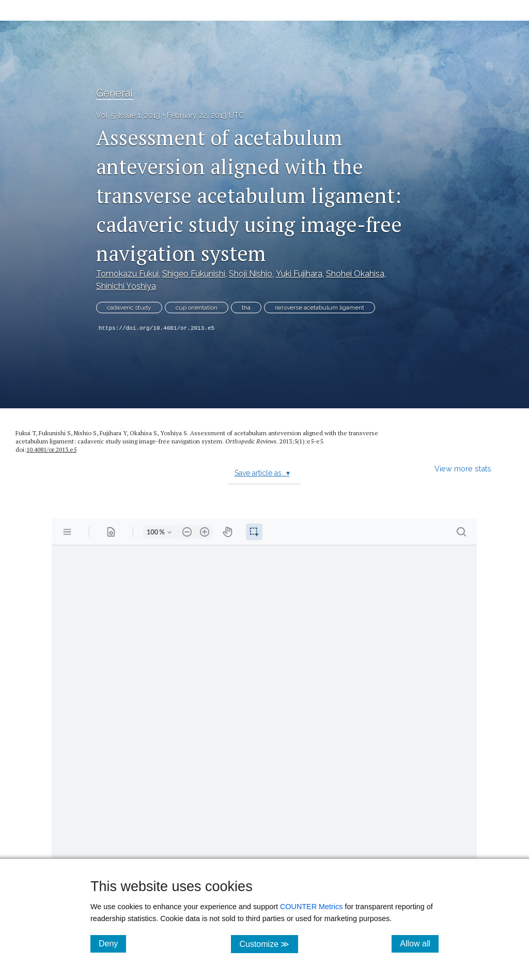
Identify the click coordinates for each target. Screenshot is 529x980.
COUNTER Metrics (312, 907)
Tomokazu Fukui (127, 274)
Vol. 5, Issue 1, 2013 (128, 115)
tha (246, 308)
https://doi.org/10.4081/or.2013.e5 (157, 328)
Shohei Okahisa (355, 274)
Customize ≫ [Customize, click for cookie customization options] (268, 944)
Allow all (419, 943)
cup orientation (197, 308)
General (115, 93)
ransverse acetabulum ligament (320, 308)
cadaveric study (129, 308)
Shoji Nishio (251, 274)
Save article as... (262, 473)
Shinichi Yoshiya (126, 286)
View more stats (463, 469)
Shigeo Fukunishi (194, 274)
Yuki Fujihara (299, 274)
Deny (112, 943)
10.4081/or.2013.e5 (51, 449)
